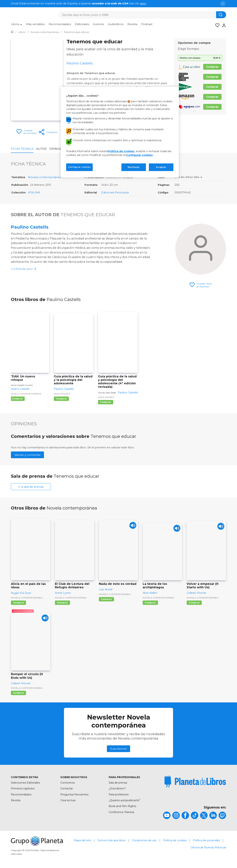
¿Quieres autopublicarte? (124, 800)
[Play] (132, 526)
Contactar (67, 788)
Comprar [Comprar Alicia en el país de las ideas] (18, 603)
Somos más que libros (112, 840)
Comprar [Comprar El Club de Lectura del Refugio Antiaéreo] (62, 603)
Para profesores (119, 794)
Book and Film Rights (122, 806)
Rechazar (134, 167)
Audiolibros (116, 24)
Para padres (62, 394)
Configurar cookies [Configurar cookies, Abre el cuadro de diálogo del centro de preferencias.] (79, 167)
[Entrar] (223, 25)
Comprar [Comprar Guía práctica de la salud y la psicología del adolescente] (61, 399)
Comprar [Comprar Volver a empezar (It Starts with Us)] (194, 603)
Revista (132, 24)
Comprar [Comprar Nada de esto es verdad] (106, 599)
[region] (120, 132)
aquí (143, 3)
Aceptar (161, 167)
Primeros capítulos (23, 788)
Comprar (212, 67)
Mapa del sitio (83, 840)
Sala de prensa (118, 783)
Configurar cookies (139, 155)
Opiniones (58, 149)
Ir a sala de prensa (31, 487)
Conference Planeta (121, 812)
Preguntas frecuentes (74, 794)
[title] (195, 782)
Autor (41, 149)
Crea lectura (68, 800)
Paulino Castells (30, 227)
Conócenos (68, 783)
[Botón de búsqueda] (221, 15)
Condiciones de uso (144, 840)
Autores (99, 24)
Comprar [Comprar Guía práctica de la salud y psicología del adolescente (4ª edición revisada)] (106, 402)
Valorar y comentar (27, 455)
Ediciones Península (115, 192)
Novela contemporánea (45, 177)
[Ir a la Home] (12, 32)
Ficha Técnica (22, 149)
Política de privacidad (206, 840)
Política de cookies (175, 840)
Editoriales (82, 24)
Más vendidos (35, 24)
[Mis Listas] (216, 25)
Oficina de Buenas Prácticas (208, 847)
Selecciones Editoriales (25, 783)
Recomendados (60, 24)
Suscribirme (118, 749)
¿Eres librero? (117, 788)
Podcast (147, 24)
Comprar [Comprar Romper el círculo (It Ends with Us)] (18, 693)
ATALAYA (34, 192)
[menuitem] (16, 25)
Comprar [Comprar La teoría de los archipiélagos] (150, 603)
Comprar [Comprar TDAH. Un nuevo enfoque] (17, 399)
